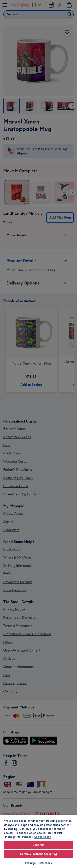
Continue (38, 845)
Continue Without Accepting (38, 854)
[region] (38, 841)
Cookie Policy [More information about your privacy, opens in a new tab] (43, 837)
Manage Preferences (38, 863)
